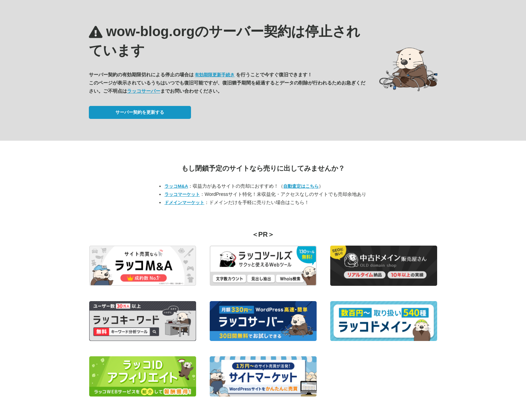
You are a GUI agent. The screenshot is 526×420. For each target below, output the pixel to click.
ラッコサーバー (144, 91)
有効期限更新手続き (215, 75)
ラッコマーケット (182, 194)
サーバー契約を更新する (140, 112)
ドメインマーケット (184, 203)
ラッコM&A (176, 186)
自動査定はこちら (301, 186)
